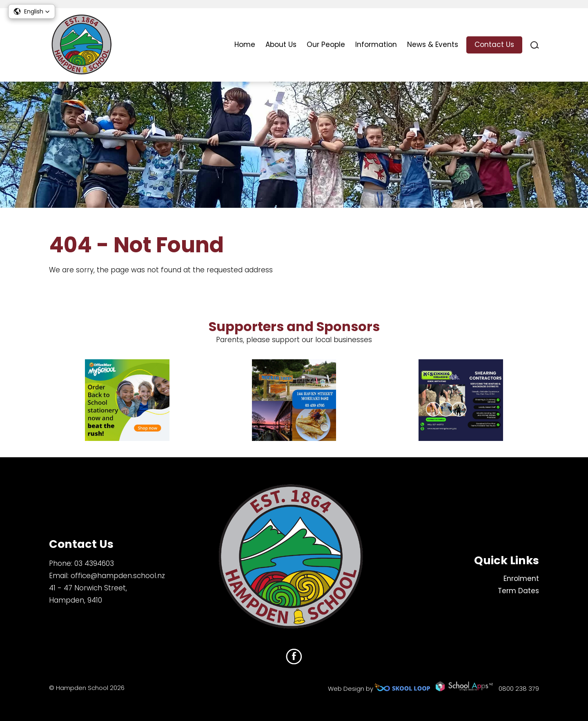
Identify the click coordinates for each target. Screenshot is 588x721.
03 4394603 (94, 563)
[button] (32, 11)
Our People (326, 45)
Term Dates (518, 591)
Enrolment (521, 579)
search (535, 45)
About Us (281, 45)
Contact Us (494, 45)
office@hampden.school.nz (118, 576)
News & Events (433, 45)
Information (376, 45)
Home (245, 45)
